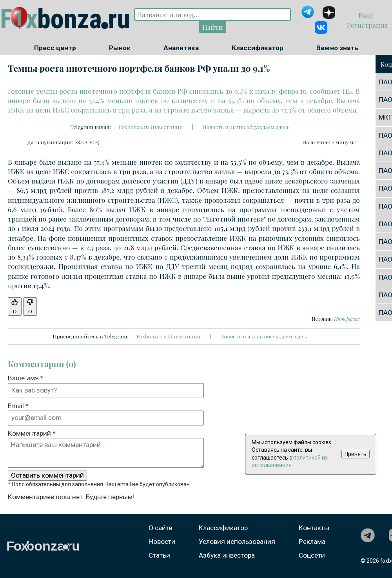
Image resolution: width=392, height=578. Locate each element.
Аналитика (181, 48)
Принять (356, 454)
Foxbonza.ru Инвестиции (151, 127)
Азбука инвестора (227, 555)
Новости (162, 542)
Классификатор (258, 48)
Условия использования (237, 542)
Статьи (159, 555)
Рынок (120, 48)
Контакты (314, 528)
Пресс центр (55, 48)
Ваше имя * (26, 378)
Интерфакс (347, 319)
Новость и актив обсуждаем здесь (246, 127)
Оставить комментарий (47, 475)
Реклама (312, 542)
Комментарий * (32, 433)
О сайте (160, 528)
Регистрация (366, 25)
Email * (18, 406)
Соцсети (312, 555)
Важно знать (337, 48)
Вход (367, 15)
